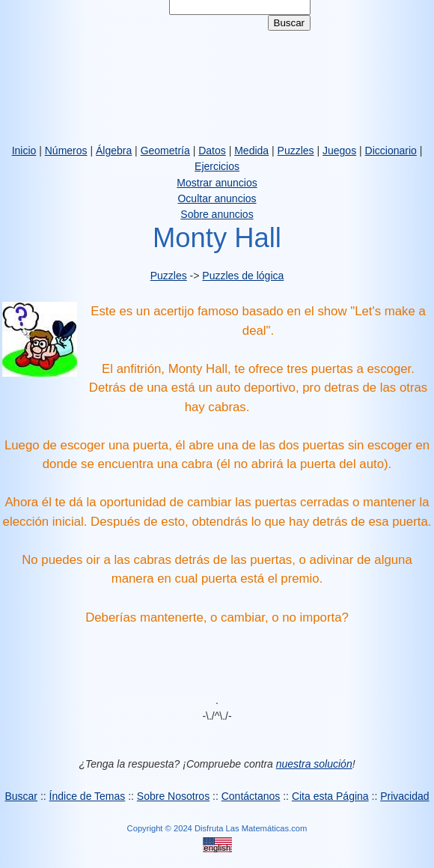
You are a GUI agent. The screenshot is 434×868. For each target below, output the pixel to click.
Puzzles (296, 151)
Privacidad (404, 796)
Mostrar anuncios (217, 183)
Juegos (339, 151)
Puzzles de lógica (243, 276)
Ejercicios (217, 166)
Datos (212, 151)
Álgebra (114, 151)
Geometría (165, 151)
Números (66, 151)
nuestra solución (314, 764)
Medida (251, 151)
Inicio (24, 151)
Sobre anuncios (217, 214)
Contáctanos (251, 796)
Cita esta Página (330, 796)
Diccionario (391, 151)
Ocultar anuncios (217, 198)
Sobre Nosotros (173, 796)
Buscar (21, 796)
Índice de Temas (88, 796)
